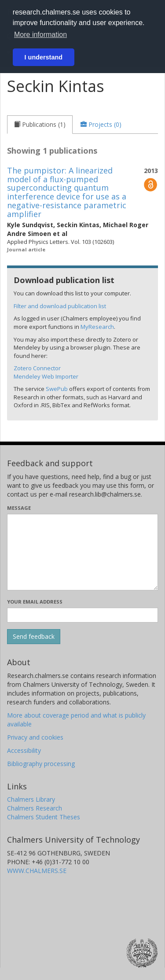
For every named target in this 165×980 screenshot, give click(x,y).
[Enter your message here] (82, 552)
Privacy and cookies (35, 737)
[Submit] (34, 637)
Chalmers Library (31, 799)
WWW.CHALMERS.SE (37, 871)
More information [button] (40, 35)
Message (19, 508)
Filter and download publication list (60, 306)
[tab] (40, 125)
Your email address (35, 602)
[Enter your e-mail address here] (82, 615)
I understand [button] (44, 57)
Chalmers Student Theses (44, 817)
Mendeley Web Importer (46, 376)
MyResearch (97, 327)
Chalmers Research (35, 808)
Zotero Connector (37, 368)
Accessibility (24, 750)
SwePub (57, 389)
